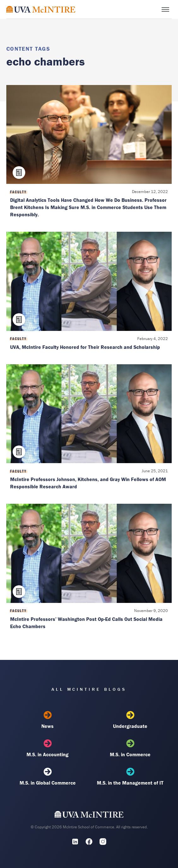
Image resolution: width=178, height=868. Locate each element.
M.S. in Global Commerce (48, 777)
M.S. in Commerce (130, 748)
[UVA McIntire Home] (89, 816)
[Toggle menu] (165, 9)
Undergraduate (130, 720)
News (48, 720)
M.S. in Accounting (48, 748)
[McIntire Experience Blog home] (41, 9)
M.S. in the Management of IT (130, 777)
